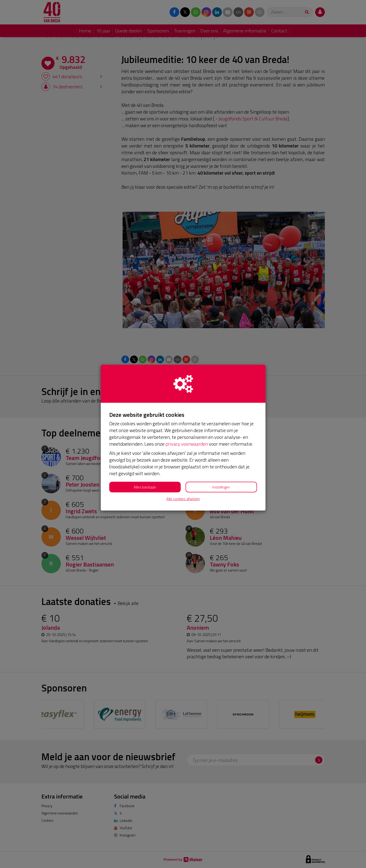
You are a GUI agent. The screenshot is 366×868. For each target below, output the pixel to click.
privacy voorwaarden (187, 444)
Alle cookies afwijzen (183, 499)
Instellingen (221, 487)
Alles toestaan (145, 487)
